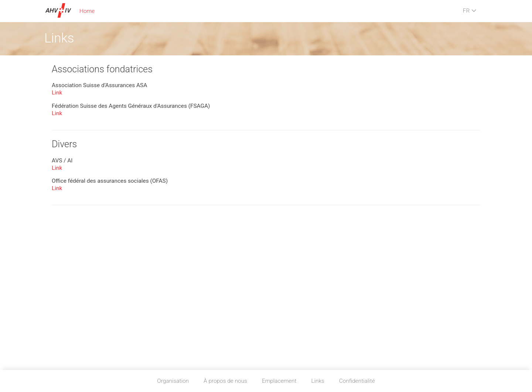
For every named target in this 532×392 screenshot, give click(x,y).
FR (470, 11)
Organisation (173, 381)
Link (57, 93)
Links (318, 381)
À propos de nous (225, 381)
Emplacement (279, 381)
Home (87, 11)
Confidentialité (357, 381)
